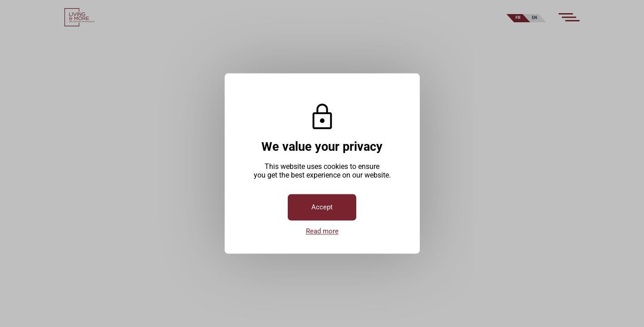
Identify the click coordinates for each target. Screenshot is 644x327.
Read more (322, 232)
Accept (322, 208)
